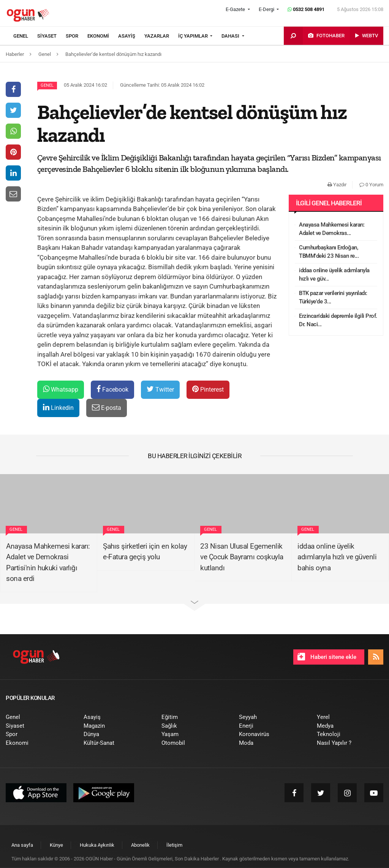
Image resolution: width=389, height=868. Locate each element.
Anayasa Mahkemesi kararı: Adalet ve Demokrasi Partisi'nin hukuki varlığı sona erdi (48, 563)
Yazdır (337, 185)
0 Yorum (371, 185)
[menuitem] (25, 36)
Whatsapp (61, 389)
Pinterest (208, 389)
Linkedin (58, 407)
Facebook (112, 389)
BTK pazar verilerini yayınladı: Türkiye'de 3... (333, 298)
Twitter (160, 389)
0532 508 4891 (306, 9)
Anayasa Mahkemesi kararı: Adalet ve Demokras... (332, 229)
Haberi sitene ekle (327, 657)
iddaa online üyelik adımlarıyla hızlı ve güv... (334, 275)
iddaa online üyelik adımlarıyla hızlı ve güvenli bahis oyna (337, 557)
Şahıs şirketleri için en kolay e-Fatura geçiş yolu (145, 552)
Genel (47, 85)
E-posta (107, 407)
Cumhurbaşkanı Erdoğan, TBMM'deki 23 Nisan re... (329, 252)
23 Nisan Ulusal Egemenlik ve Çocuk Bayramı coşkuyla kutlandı (242, 557)
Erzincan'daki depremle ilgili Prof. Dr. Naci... (338, 320)
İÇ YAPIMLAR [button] (194, 36)
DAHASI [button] (231, 36)
